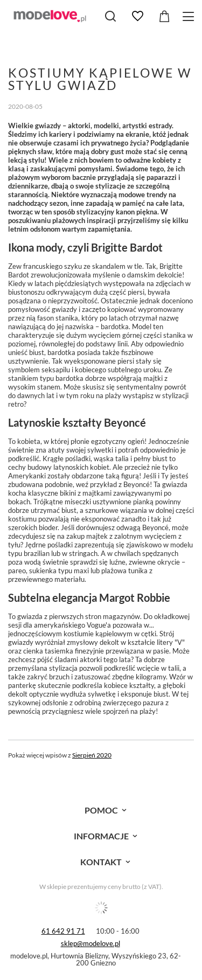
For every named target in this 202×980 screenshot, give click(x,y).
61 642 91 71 (63, 931)
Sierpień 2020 (92, 755)
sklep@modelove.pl (90, 943)
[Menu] (190, 16)
